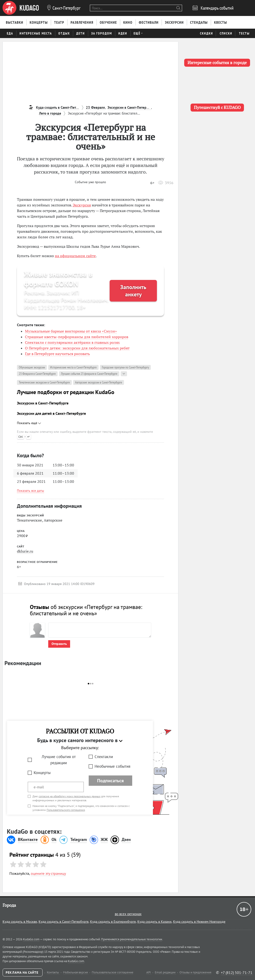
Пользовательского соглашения (66, 810)
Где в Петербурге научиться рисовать (57, 354)
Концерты (42, 773)
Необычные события (112, 766)
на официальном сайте (75, 256)
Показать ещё (29, 423)
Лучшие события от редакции (59, 760)
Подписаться (110, 781)
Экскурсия (82, 205)
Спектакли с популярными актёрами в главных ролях (72, 342)
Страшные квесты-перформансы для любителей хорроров (77, 337)
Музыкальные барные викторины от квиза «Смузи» (71, 331)
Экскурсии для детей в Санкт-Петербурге (51, 413)
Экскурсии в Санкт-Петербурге (43, 403)
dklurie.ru (25, 551)
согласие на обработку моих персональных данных (70, 796)
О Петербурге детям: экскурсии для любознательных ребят (77, 348)
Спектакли (104, 757)
